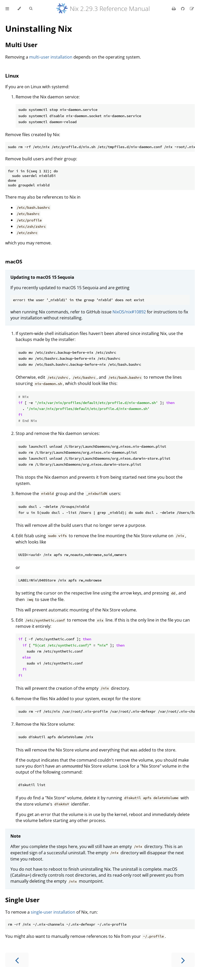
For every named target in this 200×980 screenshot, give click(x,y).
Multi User (21, 45)
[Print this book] (174, 9)
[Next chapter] (183, 960)
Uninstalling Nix (39, 29)
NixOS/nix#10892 (129, 312)
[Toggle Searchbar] (31, 9)
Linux (12, 76)
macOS (14, 261)
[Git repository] (183, 9)
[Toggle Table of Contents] (7, 9)
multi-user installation (51, 57)
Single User (22, 900)
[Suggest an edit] (192, 9)
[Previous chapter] (17, 960)
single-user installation (53, 912)
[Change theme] (19, 9)
